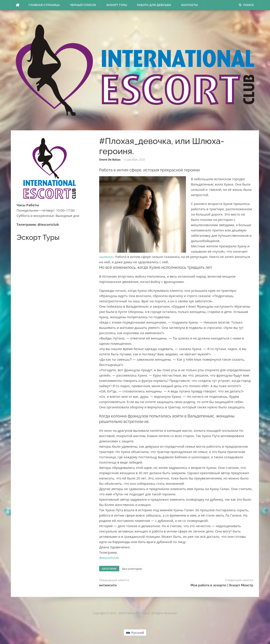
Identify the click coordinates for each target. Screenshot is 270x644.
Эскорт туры (117, 5)
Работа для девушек (154, 5)
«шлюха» (106, 257)
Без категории (132, 569)
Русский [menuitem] (138, 633)
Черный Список (83, 5)
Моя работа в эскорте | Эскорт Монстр (222, 585)
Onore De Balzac (110, 160)
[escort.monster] (17, 5)
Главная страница (44, 5)
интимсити (108, 585)
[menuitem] (135, 632)
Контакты (189, 5)
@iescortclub (109, 558)
